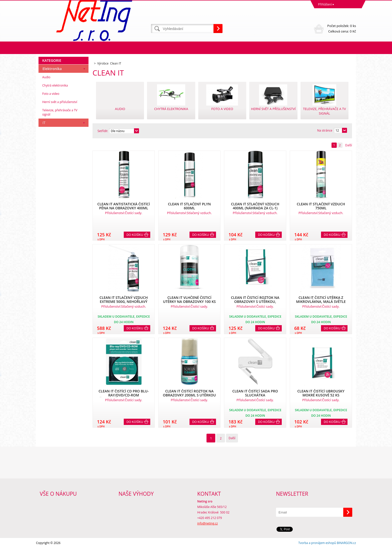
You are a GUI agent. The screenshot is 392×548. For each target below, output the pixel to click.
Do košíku (135, 235)
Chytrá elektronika (55, 85)
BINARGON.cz (346, 543)
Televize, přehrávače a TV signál (60, 112)
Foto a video (51, 94)
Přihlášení (325, 4)
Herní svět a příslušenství (60, 102)
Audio (46, 77)
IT (44, 123)
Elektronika (52, 69)
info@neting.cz (207, 523)
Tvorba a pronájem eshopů (317, 543)
